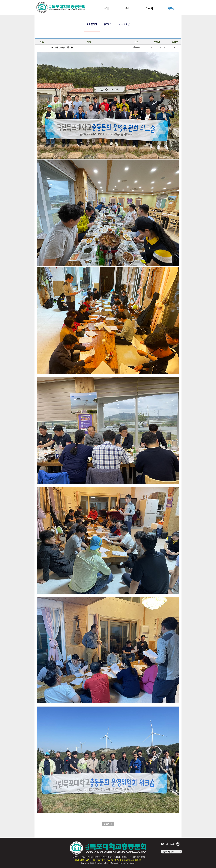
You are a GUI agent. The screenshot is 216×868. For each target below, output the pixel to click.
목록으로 (108, 824)
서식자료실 (124, 24)
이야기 (149, 9)
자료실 (171, 9)
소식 (128, 9)
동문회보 (108, 24)
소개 (106, 9)
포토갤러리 (92, 24)
